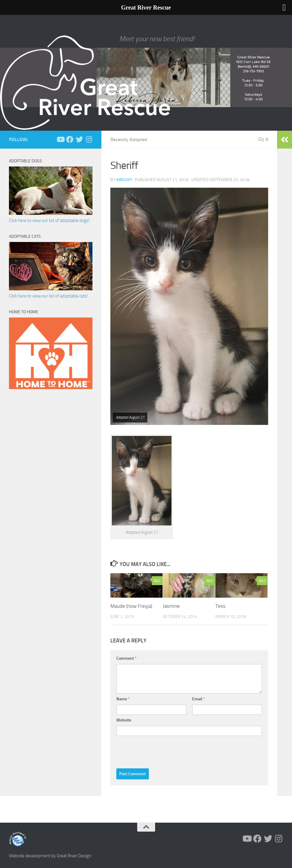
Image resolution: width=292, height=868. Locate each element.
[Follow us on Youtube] (60, 139)
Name (123, 699)
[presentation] (162, 751)
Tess (220, 606)
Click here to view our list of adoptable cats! (48, 296)
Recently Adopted (129, 139)
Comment (126, 658)
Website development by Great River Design (50, 856)
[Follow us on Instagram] (89, 139)
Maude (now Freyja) (131, 606)
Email (198, 699)
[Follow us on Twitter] (79, 139)
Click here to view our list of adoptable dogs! (49, 221)
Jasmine (171, 606)
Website (124, 720)
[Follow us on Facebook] (70, 139)
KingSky (124, 180)
